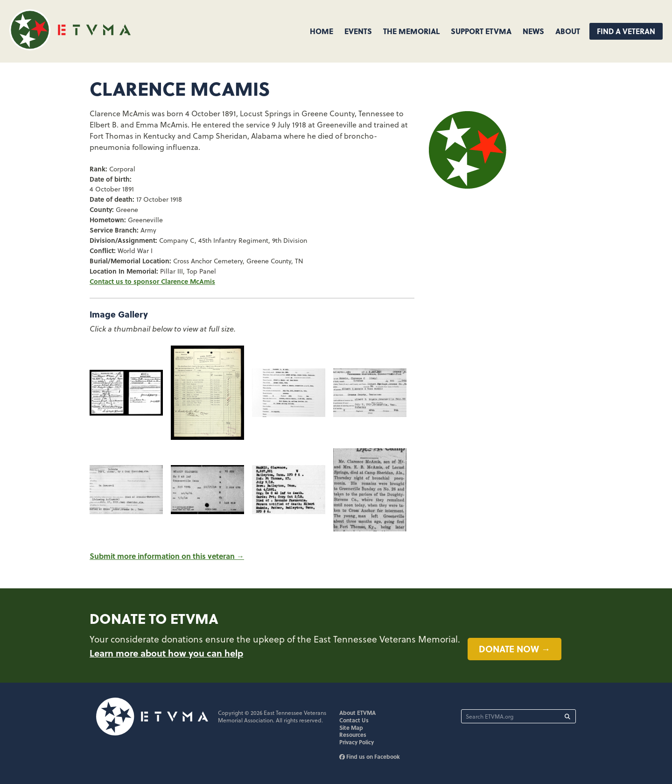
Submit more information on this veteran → (167, 556)
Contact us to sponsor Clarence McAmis (152, 281)
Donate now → (514, 649)
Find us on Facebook (370, 756)
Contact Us (354, 720)
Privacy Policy (357, 742)
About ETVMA (357, 713)
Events (358, 31)
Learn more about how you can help (166, 653)
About (568, 31)
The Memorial (411, 31)
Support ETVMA (481, 31)
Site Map (351, 727)
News (533, 31)
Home (322, 31)
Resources (353, 735)
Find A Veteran (626, 31)
